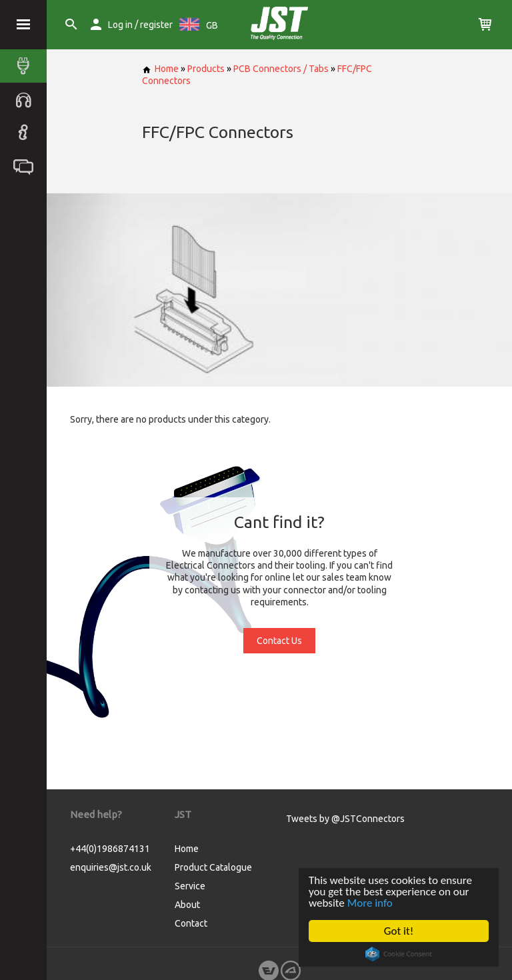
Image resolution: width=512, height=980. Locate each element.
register (156, 25)
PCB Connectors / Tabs (281, 69)
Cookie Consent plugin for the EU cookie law (399, 954)
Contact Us (279, 641)
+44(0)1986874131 (110, 849)
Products (206, 69)
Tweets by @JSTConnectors (345, 819)
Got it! (399, 931)
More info (370, 903)
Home (160, 69)
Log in (120, 25)
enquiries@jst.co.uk (111, 867)
